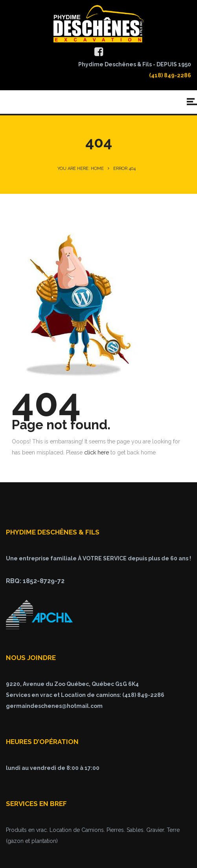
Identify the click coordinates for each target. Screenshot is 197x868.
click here (97, 452)
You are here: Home (81, 169)
